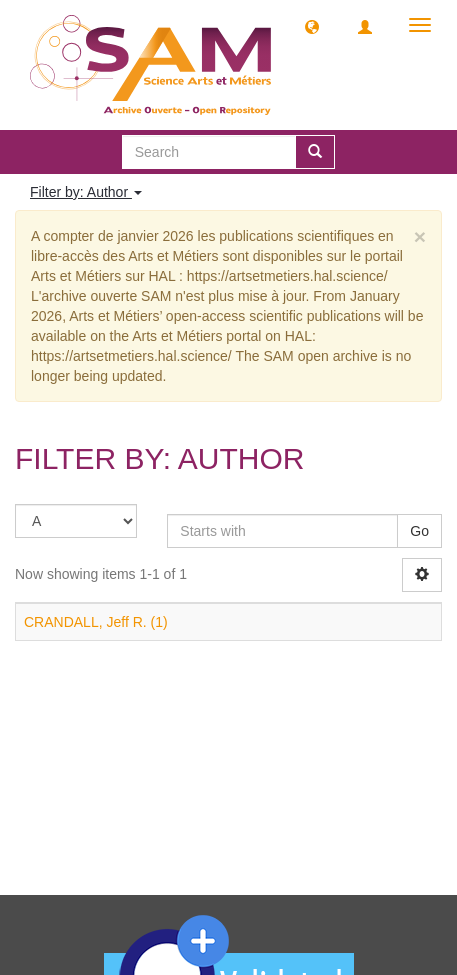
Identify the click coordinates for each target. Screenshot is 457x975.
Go (419, 531)
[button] (312, 26)
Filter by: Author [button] (86, 192)
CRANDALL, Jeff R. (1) (96, 622)
